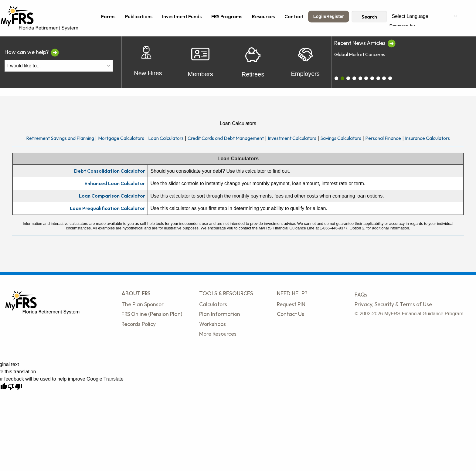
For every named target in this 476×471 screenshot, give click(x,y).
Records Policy (139, 324)
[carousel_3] (354, 78)
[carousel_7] (378, 78)
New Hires (148, 62)
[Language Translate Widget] (424, 17)
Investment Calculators (292, 138)
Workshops (212, 324)
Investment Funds (182, 16)
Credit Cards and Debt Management (226, 138)
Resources (263, 16)
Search (369, 17)
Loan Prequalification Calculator (107, 208)
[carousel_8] (384, 78)
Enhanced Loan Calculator (115, 183)
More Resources (218, 334)
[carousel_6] (372, 78)
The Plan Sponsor (143, 304)
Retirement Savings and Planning (60, 138)
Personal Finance (383, 138)
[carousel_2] (348, 78)
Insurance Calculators (427, 138)
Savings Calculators (341, 138)
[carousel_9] (390, 78)
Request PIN (291, 304)
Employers (305, 63)
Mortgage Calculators (121, 138)
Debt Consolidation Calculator (110, 171)
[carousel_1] (342, 78)
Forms (108, 16)
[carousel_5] (366, 78)
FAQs (361, 295)
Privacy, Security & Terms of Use (393, 304)
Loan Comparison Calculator (112, 196)
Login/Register (329, 16)
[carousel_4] (360, 78)
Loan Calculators (166, 138)
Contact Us (291, 314)
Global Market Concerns (360, 54)
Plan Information (220, 314)
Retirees (253, 63)
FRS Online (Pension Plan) (152, 314)
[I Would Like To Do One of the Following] (59, 66)
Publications (139, 16)
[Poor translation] (15, 387)
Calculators (213, 304)
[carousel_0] (336, 78)
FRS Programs (227, 16)
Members (200, 62)
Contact (294, 16)
